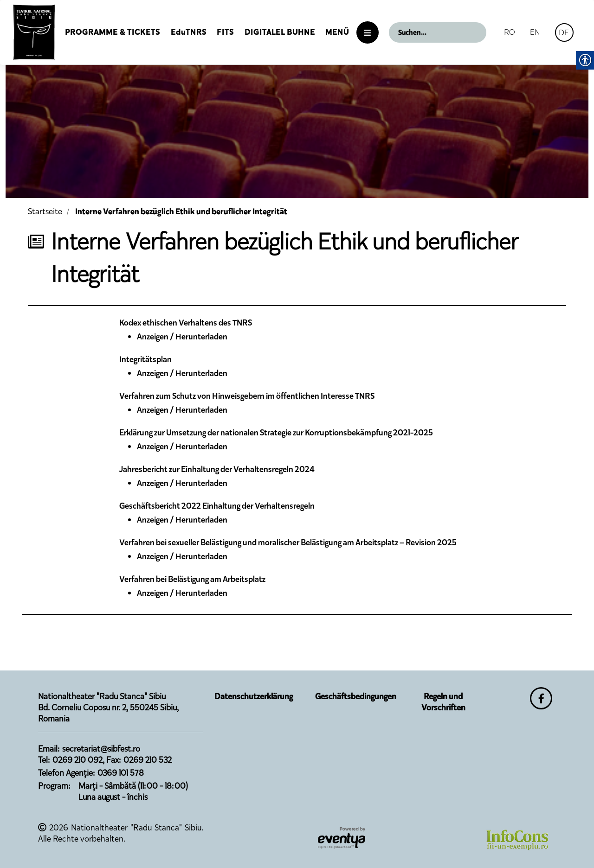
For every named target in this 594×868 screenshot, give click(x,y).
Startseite (45, 211)
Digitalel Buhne (280, 32)
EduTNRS (189, 32)
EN (535, 32)
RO (510, 32)
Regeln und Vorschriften (443, 702)
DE (564, 32)
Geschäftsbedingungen (356, 696)
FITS (225, 32)
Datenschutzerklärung (254, 696)
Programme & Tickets (113, 32)
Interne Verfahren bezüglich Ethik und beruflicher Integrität (181, 211)
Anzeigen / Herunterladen (182, 337)
